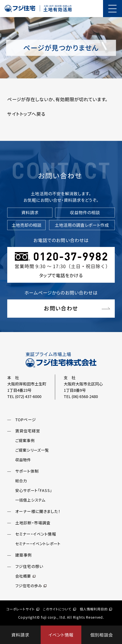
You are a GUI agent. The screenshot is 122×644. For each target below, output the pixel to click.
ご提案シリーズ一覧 (32, 450)
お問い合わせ (61, 308)
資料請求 (20, 635)
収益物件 (23, 460)
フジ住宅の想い (29, 566)
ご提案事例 (25, 441)
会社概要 (25, 576)
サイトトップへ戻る (26, 114)
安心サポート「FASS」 (34, 490)
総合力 (21, 481)
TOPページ (26, 420)
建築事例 (24, 555)
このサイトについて (59, 609)
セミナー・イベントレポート (38, 544)
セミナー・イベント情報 (36, 534)
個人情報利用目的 (96, 609)
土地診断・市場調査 (33, 523)
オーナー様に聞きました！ (38, 511)
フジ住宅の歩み (31, 586)
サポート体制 (27, 471)
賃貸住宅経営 (28, 431)
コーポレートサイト (23, 609)
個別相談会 (102, 635)
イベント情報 (61, 635)
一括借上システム (30, 500)
